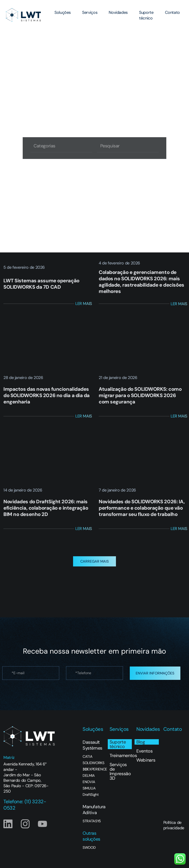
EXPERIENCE (94, 772)
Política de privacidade (174, 828)
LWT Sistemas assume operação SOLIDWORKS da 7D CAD (41, 284)
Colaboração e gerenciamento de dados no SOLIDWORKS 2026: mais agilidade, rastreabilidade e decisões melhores (141, 282)
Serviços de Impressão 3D (120, 774)
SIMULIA (89, 791)
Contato (172, 12)
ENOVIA (89, 784)
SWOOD (89, 850)
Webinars (146, 762)
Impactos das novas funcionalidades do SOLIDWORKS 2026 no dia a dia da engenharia (47, 395)
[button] (94, 564)
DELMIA (89, 778)
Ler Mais (84, 304)
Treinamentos (121, 758)
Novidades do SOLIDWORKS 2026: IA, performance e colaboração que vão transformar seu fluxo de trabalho (142, 508)
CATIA (87, 759)
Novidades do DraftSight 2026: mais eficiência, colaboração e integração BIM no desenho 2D (46, 508)
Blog (141, 744)
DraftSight (91, 797)
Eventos (145, 753)
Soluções (63, 12)
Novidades (118, 12)
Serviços (90, 12)
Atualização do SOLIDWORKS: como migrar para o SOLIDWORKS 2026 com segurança (140, 395)
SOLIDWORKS (93, 765)
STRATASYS (92, 824)
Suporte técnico (146, 15)
